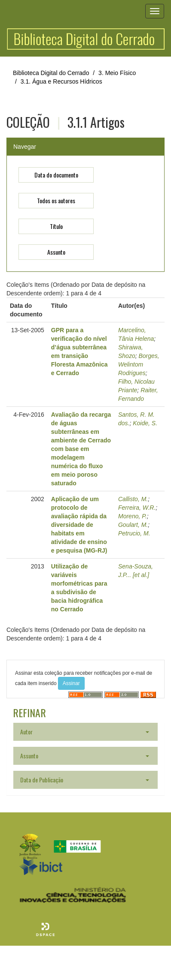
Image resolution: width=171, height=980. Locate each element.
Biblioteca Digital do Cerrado (51, 73)
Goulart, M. (133, 525)
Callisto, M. (133, 499)
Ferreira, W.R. (137, 508)
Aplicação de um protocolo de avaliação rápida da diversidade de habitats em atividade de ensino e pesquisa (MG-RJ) (79, 525)
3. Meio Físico (117, 73)
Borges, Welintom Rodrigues (139, 364)
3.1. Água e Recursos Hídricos (61, 81)
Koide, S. (145, 423)
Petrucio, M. (134, 533)
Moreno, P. (133, 516)
